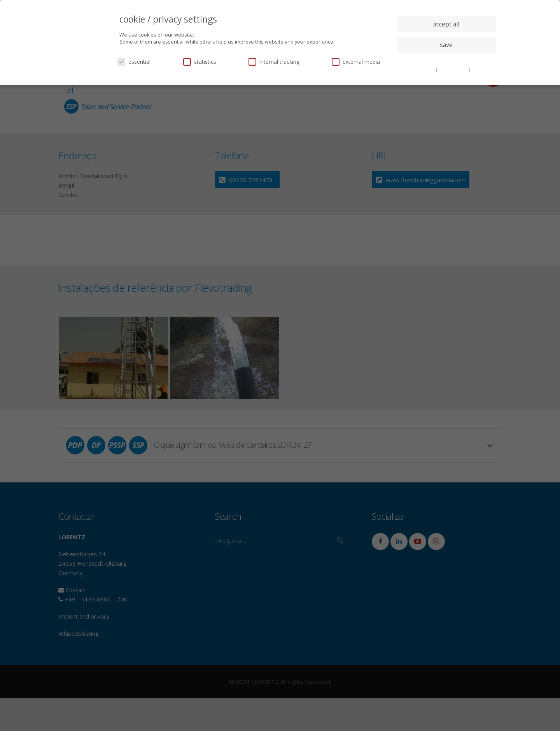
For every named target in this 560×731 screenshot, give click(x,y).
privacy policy (454, 70)
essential (134, 62)
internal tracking (274, 62)
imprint (480, 70)
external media (356, 62)
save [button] (446, 45)
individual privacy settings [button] (446, 60)
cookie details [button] (420, 70)
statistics (200, 62)
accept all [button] (446, 24)
